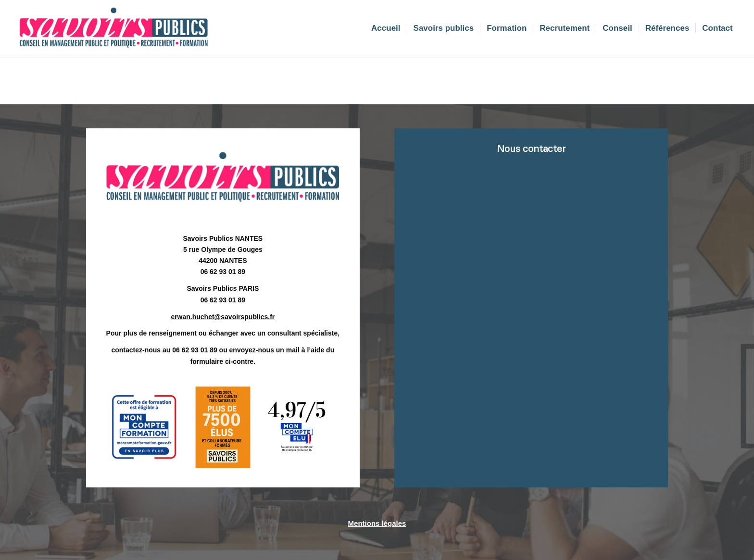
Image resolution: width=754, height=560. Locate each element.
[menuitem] (386, 28)
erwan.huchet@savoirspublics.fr (223, 317)
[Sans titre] (113, 28)
